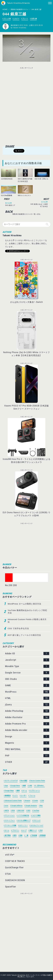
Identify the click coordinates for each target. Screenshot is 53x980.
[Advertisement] (26, 88)
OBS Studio (27, 679)
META (7, 810)
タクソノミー (23, 825)
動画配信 (8, 795)
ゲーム (25, 791)
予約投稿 (34, 835)
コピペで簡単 (36, 815)
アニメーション (10, 815)
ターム (7, 830)
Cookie (36, 800)
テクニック (37, 820)
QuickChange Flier (14, 867)
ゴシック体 (7, 19)
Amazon (28, 800)
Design (27, 737)
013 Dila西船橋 (7, 195)
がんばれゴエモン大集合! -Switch (27, 302)
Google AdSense (17, 805)
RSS (13, 810)
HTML (27, 698)
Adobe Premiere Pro (27, 724)
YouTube (36, 810)
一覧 (27, 835)
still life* (10, 855)
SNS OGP (21, 810)
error (7, 805)
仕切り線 (34, 19)
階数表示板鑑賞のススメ (19, 9)
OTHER (27, 762)
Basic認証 (24, 781)
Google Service (27, 673)
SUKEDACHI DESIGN (15, 880)
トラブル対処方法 (23, 815)
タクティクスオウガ (11, 781)
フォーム (32, 795)
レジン (16, 795)
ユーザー (24, 795)
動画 (18, 791)
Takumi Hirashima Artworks (19, 3)
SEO (29, 810)
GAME (27, 685)
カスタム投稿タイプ (24, 820)
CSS (42, 800)
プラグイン (16, 830)
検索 (24, 786)
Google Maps (9, 791)
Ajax (6, 786)
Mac (41, 805)
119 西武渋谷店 (7, 179)
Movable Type (27, 666)
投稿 (21, 835)
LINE (30, 786)
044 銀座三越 (36, 9)
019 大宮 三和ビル (41, 179)
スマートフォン (10, 820)
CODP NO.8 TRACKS (15, 861)
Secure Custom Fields (38, 781)
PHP (27, 756)
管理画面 (43, 835)
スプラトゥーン (35, 791)
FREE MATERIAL (27, 749)
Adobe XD (27, 654)
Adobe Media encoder (27, 730)
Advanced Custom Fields (13, 800)
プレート (25, 19)
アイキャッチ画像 (11, 825)
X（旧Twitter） (40, 786)
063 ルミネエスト (24, 195)
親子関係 (8, 835)
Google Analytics (31, 805)
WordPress (27, 692)
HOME (5, 9)
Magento (27, 743)
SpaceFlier (11, 887)
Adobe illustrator (27, 717)
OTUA (8, 874)
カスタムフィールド (37, 825)
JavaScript (27, 660)
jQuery (27, 705)
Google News (16, 786)
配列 (15, 835)
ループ (24, 830)
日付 (41, 830)
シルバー (17, 19)
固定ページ (33, 830)
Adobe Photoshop (27, 711)
